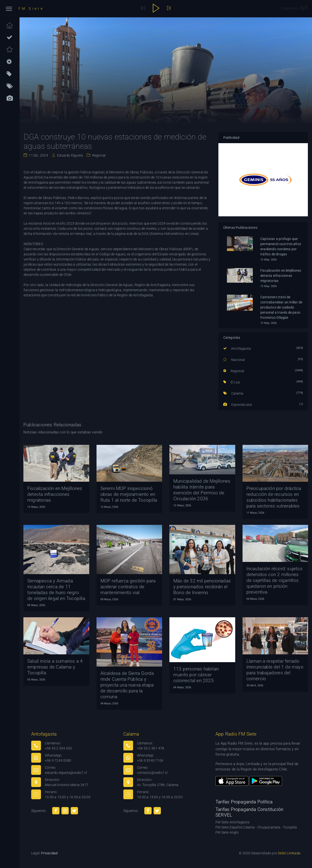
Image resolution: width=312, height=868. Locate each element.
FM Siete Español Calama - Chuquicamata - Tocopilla (256, 827)
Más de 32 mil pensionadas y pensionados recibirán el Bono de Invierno (202, 587)
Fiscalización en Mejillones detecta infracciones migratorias (281, 276)
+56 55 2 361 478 (151, 748)
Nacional (234, 360)
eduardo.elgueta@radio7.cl (66, 773)
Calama (233, 393)
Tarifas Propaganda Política (244, 802)
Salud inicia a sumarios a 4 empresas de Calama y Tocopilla (55, 667)
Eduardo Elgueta (70, 155)
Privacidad (49, 853)
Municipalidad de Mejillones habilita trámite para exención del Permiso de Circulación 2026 (202, 490)
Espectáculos (238, 405)
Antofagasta (237, 349)
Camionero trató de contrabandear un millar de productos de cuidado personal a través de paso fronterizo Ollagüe (281, 307)
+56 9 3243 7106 (150, 760)
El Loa (232, 382)
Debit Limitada (289, 853)
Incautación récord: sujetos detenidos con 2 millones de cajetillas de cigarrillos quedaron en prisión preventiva (274, 580)
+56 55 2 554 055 (58, 748)
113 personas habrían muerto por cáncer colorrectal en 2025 (196, 675)
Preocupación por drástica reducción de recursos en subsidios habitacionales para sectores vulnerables (274, 497)
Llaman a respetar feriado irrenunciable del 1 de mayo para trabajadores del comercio (275, 670)
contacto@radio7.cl (152, 773)
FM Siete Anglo (227, 832)
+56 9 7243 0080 (58, 760)
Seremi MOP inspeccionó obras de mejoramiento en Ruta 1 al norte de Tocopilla (129, 494)
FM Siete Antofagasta (232, 822)
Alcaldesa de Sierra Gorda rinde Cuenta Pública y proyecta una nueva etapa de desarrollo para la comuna (127, 685)
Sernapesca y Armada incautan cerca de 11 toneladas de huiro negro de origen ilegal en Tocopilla (56, 590)
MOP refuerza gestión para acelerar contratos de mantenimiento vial (128, 587)
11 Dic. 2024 (38, 155)
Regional (98, 155)
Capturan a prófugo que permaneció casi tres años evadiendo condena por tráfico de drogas (281, 246)
